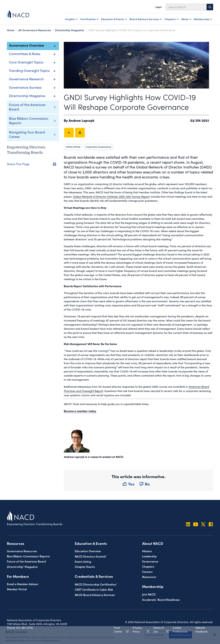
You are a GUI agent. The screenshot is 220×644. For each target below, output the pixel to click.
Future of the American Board (27, 107)
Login (158, 7)
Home (11, 30)
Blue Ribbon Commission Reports (29, 120)
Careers (147, 572)
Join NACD (149, 594)
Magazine (22, 567)
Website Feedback (201, 630)
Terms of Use (159, 630)
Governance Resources (22, 551)
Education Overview (88, 551)
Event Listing (83, 561)
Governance (150, 561)
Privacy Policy (139, 630)
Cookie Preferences (180, 630)
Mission (147, 551)
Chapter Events (85, 567)
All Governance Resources (35, 30)
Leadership (149, 556)
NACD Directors (91, 556)
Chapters (148, 566)
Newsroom (149, 577)
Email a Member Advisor (23, 584)
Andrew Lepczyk (81, 120)
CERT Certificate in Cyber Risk (94, 589)
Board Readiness (161, 599)
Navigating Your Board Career (27, 134)
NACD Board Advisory (95, 595)
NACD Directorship (96, 584)
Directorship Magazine (69, 30)
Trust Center (119, 630)
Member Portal (17, 589)
